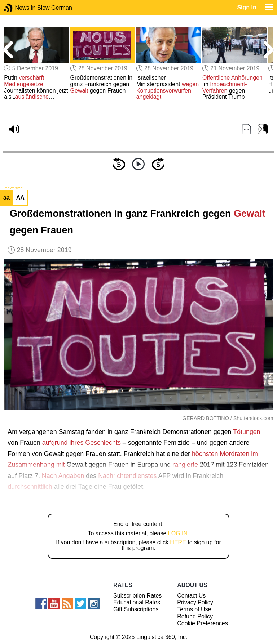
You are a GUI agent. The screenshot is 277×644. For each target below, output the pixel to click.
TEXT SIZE (14, 188)
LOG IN (178, 533)
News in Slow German (19, 8)
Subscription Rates (137, 596)
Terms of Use (194, 609)
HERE (178, 542)
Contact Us (191, 596)
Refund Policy (195, 616)
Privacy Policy (195, 602)
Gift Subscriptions (136, 609)
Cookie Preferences (203, 623)
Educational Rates (137, 602)
